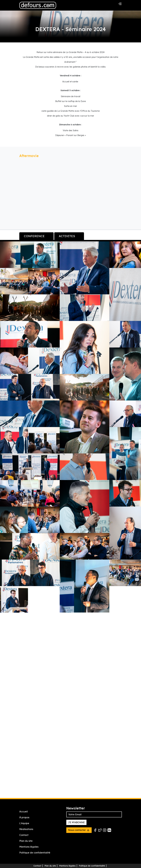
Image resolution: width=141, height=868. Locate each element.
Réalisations (26, 829)
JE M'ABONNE (76, 822)
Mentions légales (29, 847)
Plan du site (26, 841)
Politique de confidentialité (35, 853)
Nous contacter (79, 830)
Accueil (23, 812)
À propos (24, 818)
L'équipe (24, 823)
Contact (24, 835)
